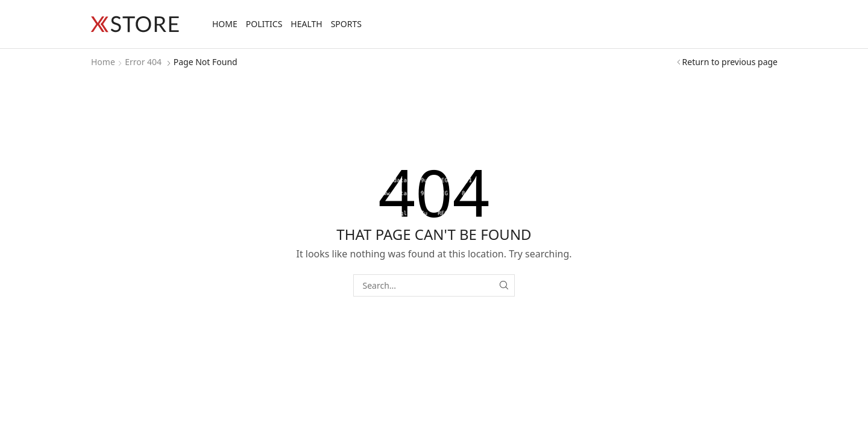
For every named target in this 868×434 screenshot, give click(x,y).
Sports (346, 24)
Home (225, 24)
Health (306, 24)
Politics (264, 24)
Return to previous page (730, 62)
